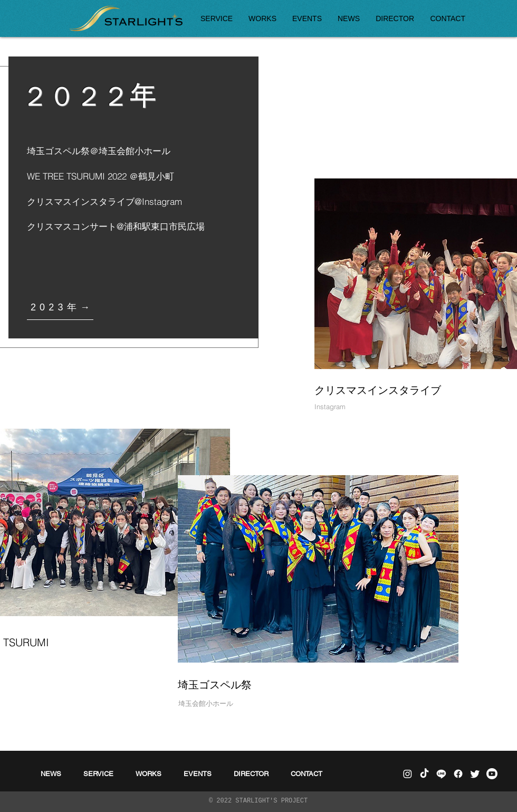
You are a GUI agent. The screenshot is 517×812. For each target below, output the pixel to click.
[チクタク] (424, 774)
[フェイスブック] (458, 774)
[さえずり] (475, 774)
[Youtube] (492, 774)
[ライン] (441, 774)
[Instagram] (408, 774)
